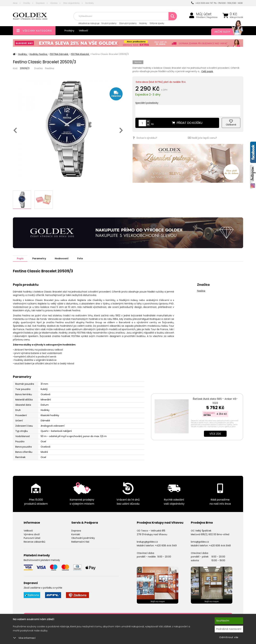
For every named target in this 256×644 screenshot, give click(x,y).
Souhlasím (223, 621)
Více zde (215, 434)
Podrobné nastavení (229, 629)
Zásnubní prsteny (128, 23)
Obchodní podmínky (83, 538)
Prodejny (69, 31)
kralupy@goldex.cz (147, 542)
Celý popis (207, 71)
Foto (82, 258)
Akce (15, 3)
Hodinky (143, 23)
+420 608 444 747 (202, 3)
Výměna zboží (32, 534)
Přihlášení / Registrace (207, 17)
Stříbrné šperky (157, 23)
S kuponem (209, 413)
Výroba (54, 3)
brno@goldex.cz (200, 542)
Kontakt (76, 534)
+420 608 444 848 (220, 545)
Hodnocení (63, 258)
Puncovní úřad (32, 538)
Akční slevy (225, 32)
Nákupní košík (236, 17)
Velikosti (83, 31)
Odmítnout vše (229, 637)
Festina (50, 68)
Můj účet (204, 14)
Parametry (40, 258)
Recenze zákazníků (34, 542)
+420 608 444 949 (166, 545)
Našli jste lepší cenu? (202, 138)
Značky (27, 3)
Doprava (40, 3)
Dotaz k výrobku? (145, 138)
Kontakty (90, 3)
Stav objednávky (71, 3)
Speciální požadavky (147, 103)
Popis (20, 258)
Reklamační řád (80, 542)
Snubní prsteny (109, 23)
